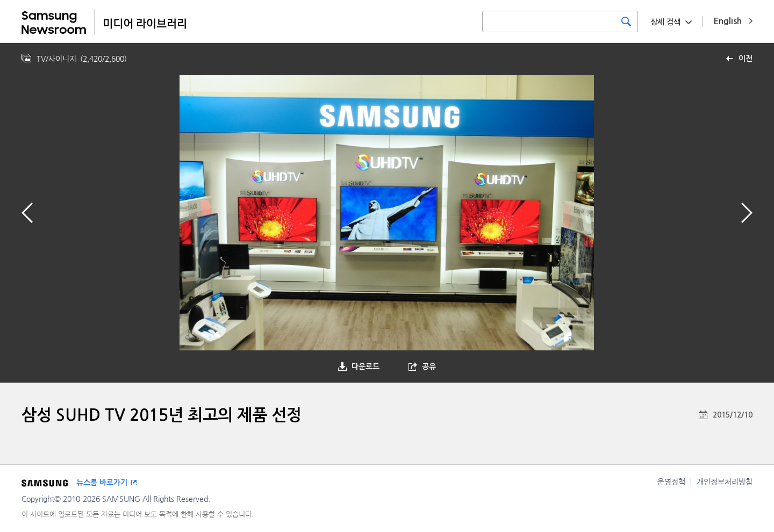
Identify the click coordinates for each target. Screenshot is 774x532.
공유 (429, 366)
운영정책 (671, 481)
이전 (746, 59)
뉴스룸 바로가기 (102, 483)
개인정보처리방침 (725, 481)
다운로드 (365, 366)
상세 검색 (665, 22)
